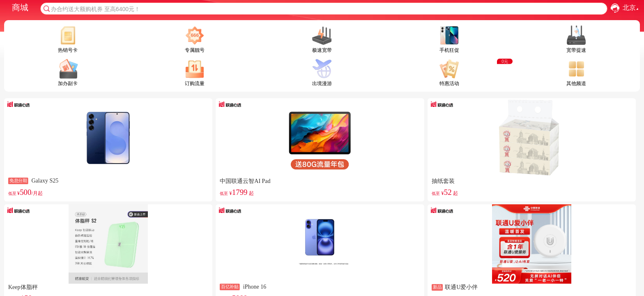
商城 (20, 7)
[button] (615, 8)
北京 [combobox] (631, 8)
